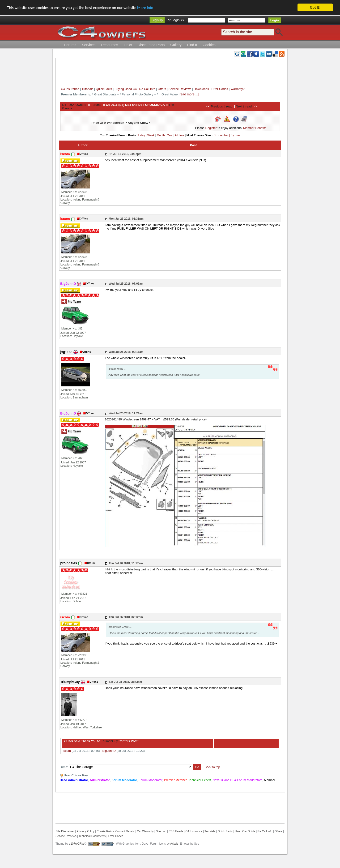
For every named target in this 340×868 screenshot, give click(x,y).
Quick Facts (104, 89)
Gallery (176, 45)
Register (211, 128)
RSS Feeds (176, 831)
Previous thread (222, 106)
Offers (162, 89)
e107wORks (77, 844)
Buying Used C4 (126, 89)
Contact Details (125, 831)
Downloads (201, 89)
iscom (67, 751)
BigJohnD (109, 751)
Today (141, 135)
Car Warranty (145, 831)
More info (145, 8)
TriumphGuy (109, 741)
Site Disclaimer (65, 831)
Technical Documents (92, 836)
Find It (192, 45)
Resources (110, 45)
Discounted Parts (151, 45)
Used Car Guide (245, 831)
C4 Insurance (70, 89)
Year (170, 135)
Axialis (174, 844)
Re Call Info (147, 89)
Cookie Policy (105, 831)
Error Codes (220, 89)
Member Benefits (255, 128)
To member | (222, 135)
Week (151, 135)
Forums (70, 45)
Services (89, 45)
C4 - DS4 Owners (74, 105)
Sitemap (161, 831)
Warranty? (237, 89)
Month (161, 135)
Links (128, 45)
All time (180, 135)
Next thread (244, 106)
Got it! (315, 7)
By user (236, 135)
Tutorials (87, 89)
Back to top (212, 767)
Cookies (209, 45)
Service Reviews (180, 89)
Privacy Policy (86, 831)
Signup (157, 20)
